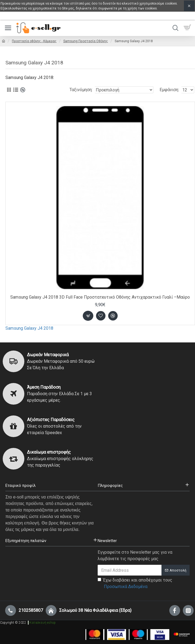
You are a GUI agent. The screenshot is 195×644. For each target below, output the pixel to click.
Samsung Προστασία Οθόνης (86, 41)
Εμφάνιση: (169, 90)
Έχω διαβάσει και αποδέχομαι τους (135, 584)
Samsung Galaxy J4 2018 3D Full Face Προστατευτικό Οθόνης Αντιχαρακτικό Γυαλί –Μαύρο (100, 297)
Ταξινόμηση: (81, 90)
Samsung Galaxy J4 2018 (29, 328)
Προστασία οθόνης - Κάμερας (34, 41)
